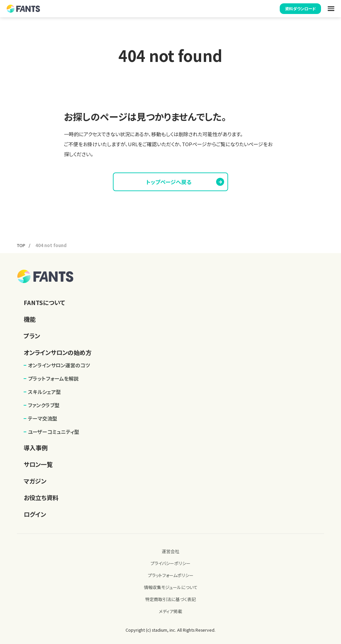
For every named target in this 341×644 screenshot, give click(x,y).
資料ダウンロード (301, 8)
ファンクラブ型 (44, 405)
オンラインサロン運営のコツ (59, 365)
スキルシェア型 (44, 392)
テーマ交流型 (43, 418)
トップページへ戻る (185, 182)
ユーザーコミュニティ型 (54, 432)
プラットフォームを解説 (53, 378)
